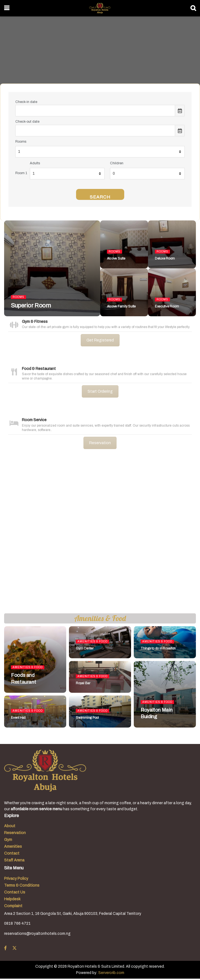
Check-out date (27, 122)
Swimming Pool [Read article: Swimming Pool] (87, 718)
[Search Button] (193, 8)
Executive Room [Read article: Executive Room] (167, 306)
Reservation (100, 443)
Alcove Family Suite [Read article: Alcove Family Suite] (121, 306)
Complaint (13, 906)
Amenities (13, 847)
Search (100, 197)
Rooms (21, 142)
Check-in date (26, 102)
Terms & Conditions (22, 885)
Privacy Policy (16, 879)
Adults (35, 163)
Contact (12, 853)
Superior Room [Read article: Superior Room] (31, 306)
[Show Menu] (7, 8)
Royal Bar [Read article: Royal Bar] (83, 683)
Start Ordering (100, 391)
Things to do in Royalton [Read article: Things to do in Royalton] (158, 648)
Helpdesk (12, 899)
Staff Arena (14, 860)
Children (117, 163)
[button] (8, 536)
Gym (8, 840)
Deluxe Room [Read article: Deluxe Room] (165, 258)
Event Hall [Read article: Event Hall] (18, 718)
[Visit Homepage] (100, 8)
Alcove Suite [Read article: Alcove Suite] (116, 258)
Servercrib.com (111, 973)
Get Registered (100, 340)
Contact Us (15, 892)
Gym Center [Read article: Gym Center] (85, 648)
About (10, 826)
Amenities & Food (28, 667)
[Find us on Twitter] (15, 948)
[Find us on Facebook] (5, 948)
